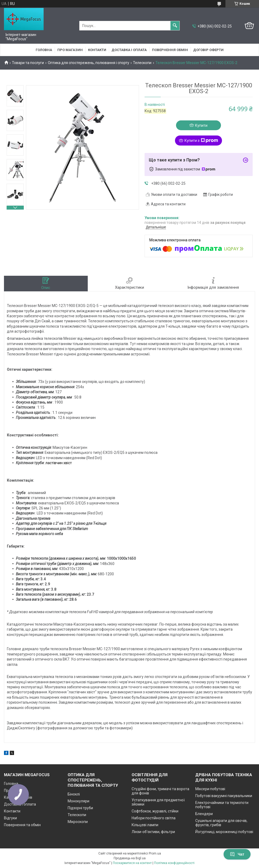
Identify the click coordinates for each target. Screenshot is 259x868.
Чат (237, 854)
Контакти (97, 50)
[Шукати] (175, 26)
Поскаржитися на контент (132, 863)
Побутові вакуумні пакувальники (224, 796)
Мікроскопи (78, 822)
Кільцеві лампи (145, 825)
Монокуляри (78, 801)
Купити (201, 125)
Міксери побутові (210, 789)
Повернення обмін (170, 50)
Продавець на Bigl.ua (130, 858)
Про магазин (70, 50)
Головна (44, 50)
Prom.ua (155, 853)
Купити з (201, 141)
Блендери (204, 814)
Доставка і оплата (129, 50)
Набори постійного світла (154, 818)
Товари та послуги (28, 63)
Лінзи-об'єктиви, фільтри (153, 832)
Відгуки (10, 818)
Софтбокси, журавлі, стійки (155, 811)
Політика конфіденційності (174, 863)
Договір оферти (208, 50)
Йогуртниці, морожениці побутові (224, 832)
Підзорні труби (80, 808)
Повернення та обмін (22, 825)
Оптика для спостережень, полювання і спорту (89, 63)
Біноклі (74, 794)
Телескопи (142, 63)
